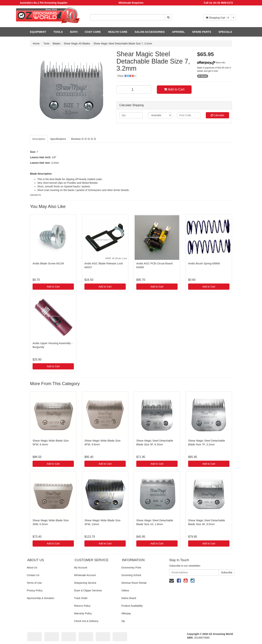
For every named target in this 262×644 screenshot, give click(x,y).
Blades (57, 44)
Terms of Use (34, 583)
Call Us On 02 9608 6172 (218, 3)
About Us (32, 568)
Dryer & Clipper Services (88, 590)
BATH (74, 32)
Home (36, 44)
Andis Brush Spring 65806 (204, 263)
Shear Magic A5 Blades (77, 44)
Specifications (58, 139)
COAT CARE (93, 32)
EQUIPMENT (38, 32)
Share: (127, 76)
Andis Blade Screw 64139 (48, 263)
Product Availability (132, 606)
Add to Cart (174, 89)
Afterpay (126, 613)
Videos (125, 590)
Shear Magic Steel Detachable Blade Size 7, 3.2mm (123, 44)
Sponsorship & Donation (40, 598)
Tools (46, 44)
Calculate (217, 115)
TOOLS (58, 32)
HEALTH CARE (118, 32)
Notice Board (129, 598)
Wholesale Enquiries (131, 3)
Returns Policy (82, 606)
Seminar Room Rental (134, 583)
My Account (81, 568)
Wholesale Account (85, 575)
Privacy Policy (35, 590)
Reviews (83, 139)
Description (39, 139)
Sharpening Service (85, 583)
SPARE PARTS (202, 32)
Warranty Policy (83, 613)
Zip (123, 621)
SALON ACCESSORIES (150, 32)
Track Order (81, 598)
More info (211, 63)
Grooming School (131, 575)
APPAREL (178, 32)
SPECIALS (225, 32)
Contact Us (33, 575)
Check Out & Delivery (86, 621)
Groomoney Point (131, 568)
